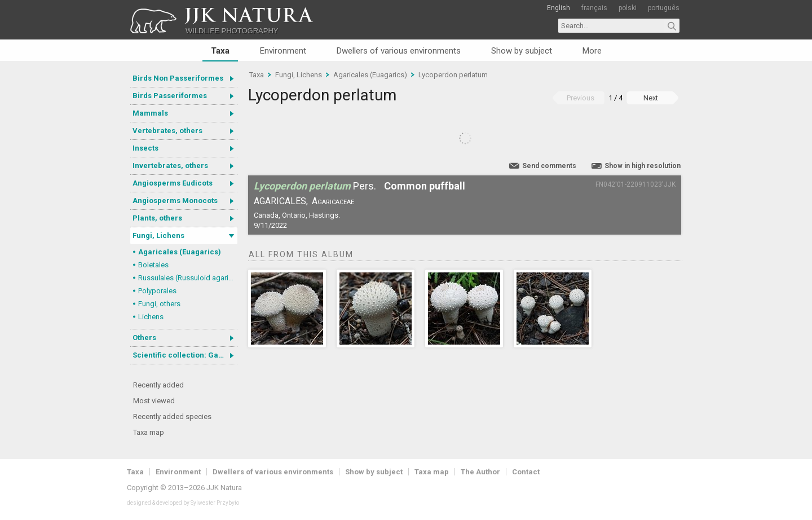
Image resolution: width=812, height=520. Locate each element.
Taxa (220, 51)
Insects (145, 148)
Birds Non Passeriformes (178, 78)
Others (144, 338)
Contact (526, 472)
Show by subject (522, 51)
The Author (480, 472)
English (559, 8)
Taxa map (149, 432)
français (594, 8)
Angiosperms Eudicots (173, 183)
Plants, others (157, 218)
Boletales (153, 265)
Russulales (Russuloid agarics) (188, 278)
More (592, 51)
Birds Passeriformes (170, 96)
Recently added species (172, 417)
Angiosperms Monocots (175, 200)
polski (628, 8)
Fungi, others (159, 304)
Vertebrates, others (167, 131)
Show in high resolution (643, 166)
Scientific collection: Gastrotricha (185, 355)
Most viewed (154, 401)
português (664, 8)
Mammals (150, 113)
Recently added (158, 385)
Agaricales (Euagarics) (180, 252)
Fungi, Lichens (158, 235)
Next (651, 98)
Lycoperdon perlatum (453, 75)
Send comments (549, 166)
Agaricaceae (333, 201)
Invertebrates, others (170, 166)
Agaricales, (281, 201)
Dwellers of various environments (399, 51)
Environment (283, 51)
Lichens (151, 317)
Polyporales (157, 291)
